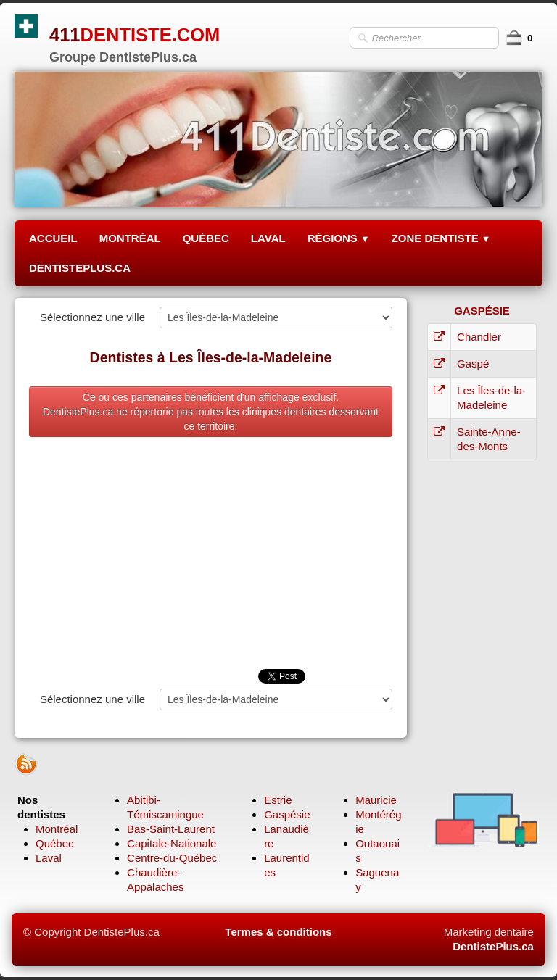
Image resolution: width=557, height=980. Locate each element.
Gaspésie (287, 814)
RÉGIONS (339, 238)
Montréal (57, 829)
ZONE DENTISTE (441, 238)
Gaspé (473, 364)
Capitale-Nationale (172, 843)
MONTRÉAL (130, 238)
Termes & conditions (278, 932)
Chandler (479, 337)
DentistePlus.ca (493, 946)
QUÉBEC (206, 238)
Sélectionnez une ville (92, 317)
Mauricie (376, 800)
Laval (49, 858)
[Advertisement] (211, 560)
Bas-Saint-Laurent (171, 829)
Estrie (278, 800)
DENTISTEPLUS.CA (80, 268)
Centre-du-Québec (172, 858)
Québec (55, 843)
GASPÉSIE (482, 311)
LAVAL (268, 238)
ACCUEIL (53, 238)
